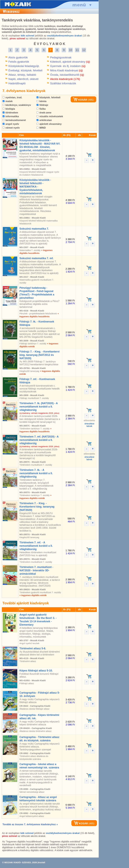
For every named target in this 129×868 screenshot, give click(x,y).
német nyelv (11, 128)
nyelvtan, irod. (12, 97)
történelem (10, 113)
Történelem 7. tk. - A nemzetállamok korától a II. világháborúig (36, 473)
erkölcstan (44, 120)
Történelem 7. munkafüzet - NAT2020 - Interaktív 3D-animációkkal (36, 570)
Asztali (42, 862)
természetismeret (14, 120)
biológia (9, 109)
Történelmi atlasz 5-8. (33, 648)
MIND (41, 128)
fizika (41, 109)
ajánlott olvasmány (49, 124)
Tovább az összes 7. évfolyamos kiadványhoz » (30, 824)
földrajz (42, 105)
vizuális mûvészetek (50, 116)
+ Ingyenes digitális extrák (33, 595)
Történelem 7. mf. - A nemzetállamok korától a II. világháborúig (36, 546)
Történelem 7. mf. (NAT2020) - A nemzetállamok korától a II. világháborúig (39, 440)
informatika (11, 116)
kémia (42, 101)
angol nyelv (11, 124)
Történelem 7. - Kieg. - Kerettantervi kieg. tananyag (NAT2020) (37, 507)
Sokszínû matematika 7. (34, 229)
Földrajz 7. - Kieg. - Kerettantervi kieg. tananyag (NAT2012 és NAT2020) (39, 355)
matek (8, 101)
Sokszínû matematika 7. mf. (36, 258)
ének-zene (44, 113)
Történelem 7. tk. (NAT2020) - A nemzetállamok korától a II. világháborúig (39, 407)
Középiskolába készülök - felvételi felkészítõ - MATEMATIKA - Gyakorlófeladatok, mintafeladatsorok (35, 187)
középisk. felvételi (48, 97)
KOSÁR (80, 100)
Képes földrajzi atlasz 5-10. (36, 671)
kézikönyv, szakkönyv (17, 105)
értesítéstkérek (89, 425)
